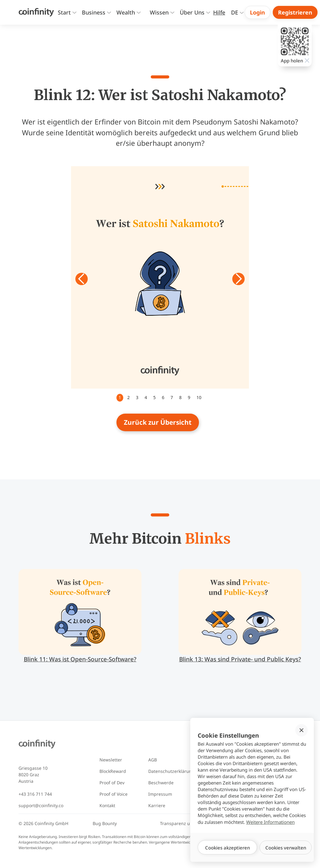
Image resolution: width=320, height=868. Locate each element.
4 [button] (146, 397)
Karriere (157, 805)
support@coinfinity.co (41, 805)
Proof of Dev (112, 783)
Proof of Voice (114, 794)
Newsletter (111, 760)
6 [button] (163, 397)
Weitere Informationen (270, 822)
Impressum (160, 794)
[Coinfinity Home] (36, 12)
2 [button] (128, 397)
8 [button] (180, 397)
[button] (67, 13)
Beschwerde (161, 783)
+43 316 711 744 (35, 794)
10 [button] (199, 397)
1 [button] (120, 397)
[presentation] (159, 13)
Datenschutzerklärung (171, 771)
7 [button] (172, 397)
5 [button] (154, 397)
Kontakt (107, 805)
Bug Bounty (105, 823)
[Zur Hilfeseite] (219, 13)
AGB (153, 760)
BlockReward (113, 771)
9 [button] (189, 397)
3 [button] (137, 397)
